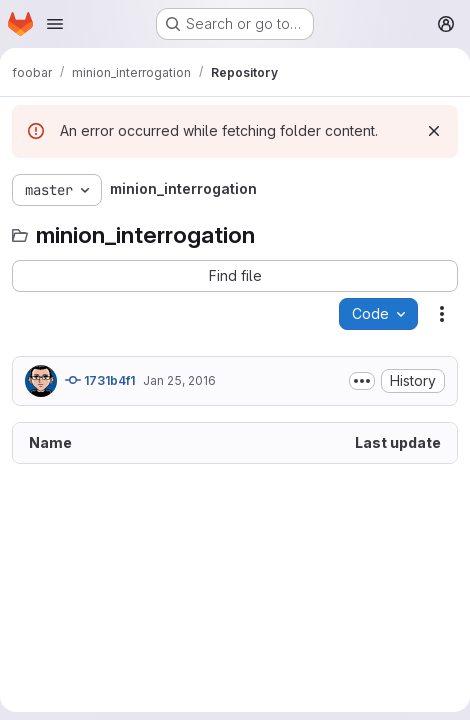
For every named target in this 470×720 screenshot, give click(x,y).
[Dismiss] (434, 131)
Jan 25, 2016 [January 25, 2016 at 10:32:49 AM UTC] (179, 380)
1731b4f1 (100, 380)
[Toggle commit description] (362, 381)
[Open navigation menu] (55, 24)
